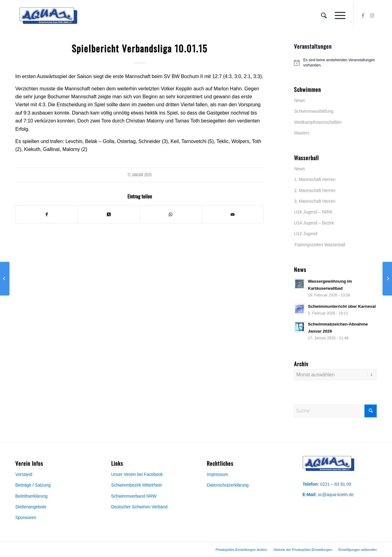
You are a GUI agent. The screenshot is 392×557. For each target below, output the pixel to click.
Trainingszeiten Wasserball (320, 245)
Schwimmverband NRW (134, 496)
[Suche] (324, 16)
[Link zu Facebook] (363, 15)
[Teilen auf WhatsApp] (171, 214)
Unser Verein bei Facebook (137, 474)
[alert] (335, 63)
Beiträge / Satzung (33, 485)
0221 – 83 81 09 (335, 484)
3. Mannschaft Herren (315, 201)
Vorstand (24, 474)
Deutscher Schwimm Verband (139, 507)
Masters (302, 133)
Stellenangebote (31, 507)
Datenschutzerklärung (228, 485)
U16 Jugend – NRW (313, 212)
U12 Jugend (306, 234)
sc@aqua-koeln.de (336, 495)
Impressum (217, 474)
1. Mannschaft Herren (315, 179)
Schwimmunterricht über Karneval (342, 306)
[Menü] (338, 16)
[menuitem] (324, 16)
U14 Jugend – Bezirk (314, 223)
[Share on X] (109, 214)
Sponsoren (26, 517)
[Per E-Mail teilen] (233, 214)
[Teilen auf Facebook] (47, 214)
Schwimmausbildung (314, 111)
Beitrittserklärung (31, 496)
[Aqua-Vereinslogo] (48, 16)
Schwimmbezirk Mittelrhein (137, 485)
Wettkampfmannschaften (318, 122)
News (299, 100)
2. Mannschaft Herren (315, 190)
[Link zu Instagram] (372, 15)
